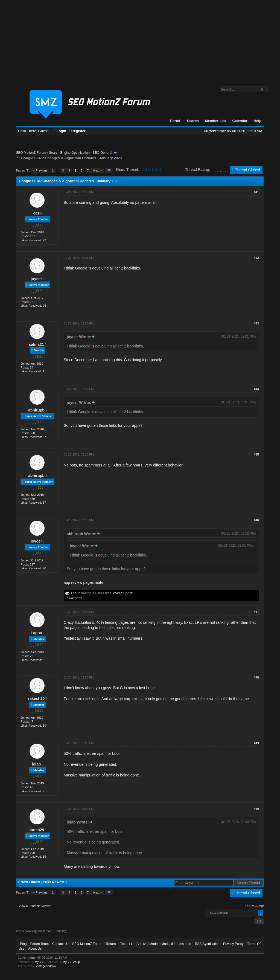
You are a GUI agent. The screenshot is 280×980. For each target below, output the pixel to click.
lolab (37, 764)
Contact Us (60, 944)
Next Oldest (30, 882)
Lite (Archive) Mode (144, 944)
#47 (256, 612)
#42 (256, 258)
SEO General (102, 153)
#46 (256, 520)
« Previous (40, 170)
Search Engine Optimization (69, 153)
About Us (35, 949)
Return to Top (116, 944)
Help (256, 121)
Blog (23, 944)
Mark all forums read (176, 944)
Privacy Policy (233, 944)
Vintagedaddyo (46, 966)
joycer (36, 279)
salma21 (36, 344)
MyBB (39, 962)
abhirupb (36, 410)
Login (60, 131)
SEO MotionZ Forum (31, 153)
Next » (98, 170)
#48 (256, 677)
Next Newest (54, 882)
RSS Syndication (207, 944)
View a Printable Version (35, 906)
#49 (256, 743)
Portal (174, 121)
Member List (214, 121)
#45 (256, 454)
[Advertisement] (140, 40)
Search (191, 121)
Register (77, 131)
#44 (256, 389)
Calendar (239, 121)
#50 (256, 809)
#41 (256, 192)
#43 (256, 323)
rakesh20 (75, 598)
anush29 (37, 830)
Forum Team (40, 944)
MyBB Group (71, 962)
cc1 (36, 213)
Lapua (36, 633)
